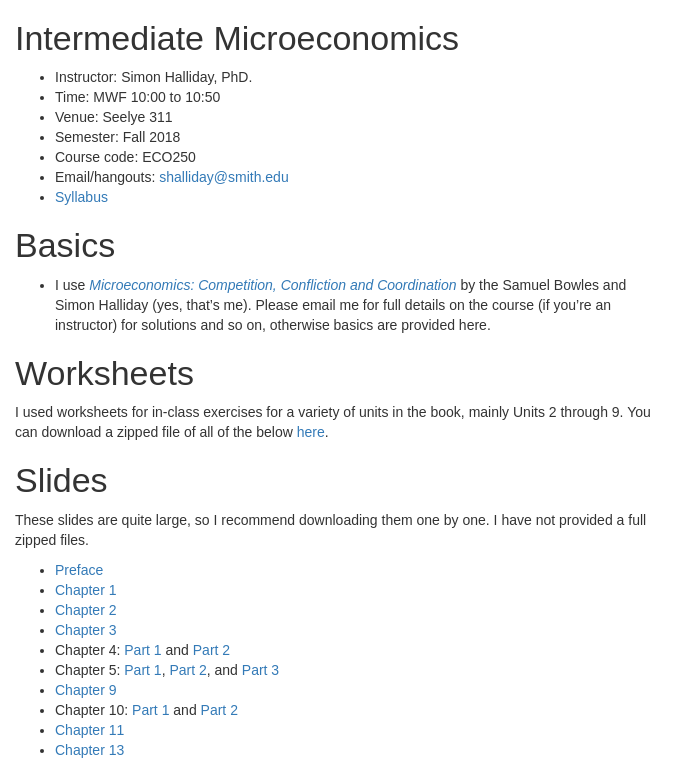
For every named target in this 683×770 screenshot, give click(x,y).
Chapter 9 (85, 690)
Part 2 (211, 650)
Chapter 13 (89, 750)
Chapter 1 (85, 590)
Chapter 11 (89, 730)
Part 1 (142, 650)
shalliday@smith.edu (223, 177)
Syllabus (81, 197)
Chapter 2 (85, 610)
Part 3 (260, 670)
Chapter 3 (85, 630)
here (311, 432)
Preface (79, 570)
